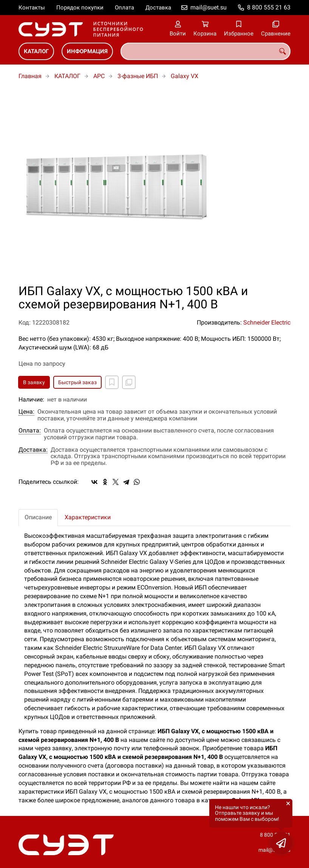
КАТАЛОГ (36, 51)
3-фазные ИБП (138, 76)
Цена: (26, 412)
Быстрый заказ (77, 382)
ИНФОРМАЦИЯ (87, 51)
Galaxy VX (185, 76)
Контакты (32, 8)
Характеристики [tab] (88, 517)
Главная (30, 76)
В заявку (34, 382)
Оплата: (30, 431)
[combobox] (205, 51)
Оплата (124, 8)
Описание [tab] (38, 517)
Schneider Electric (267, 322)
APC (99, 76)
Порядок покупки (80, 8)
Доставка (158, 8)
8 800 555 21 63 (269, 7)
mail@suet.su (209, 7)
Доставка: (33, 450)
